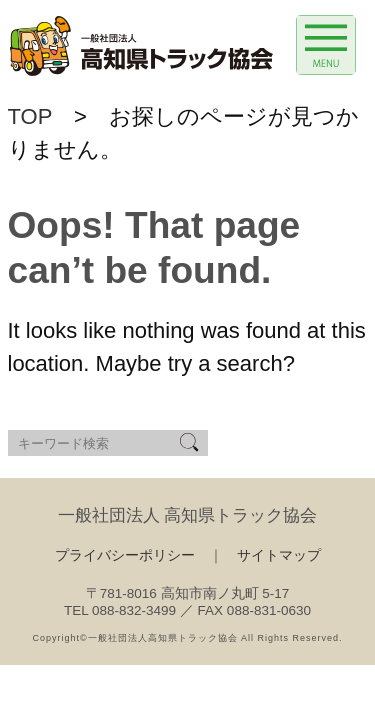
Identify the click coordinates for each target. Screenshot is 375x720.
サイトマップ (279, 555)
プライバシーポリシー (125, 555)
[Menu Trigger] (326, 45)
